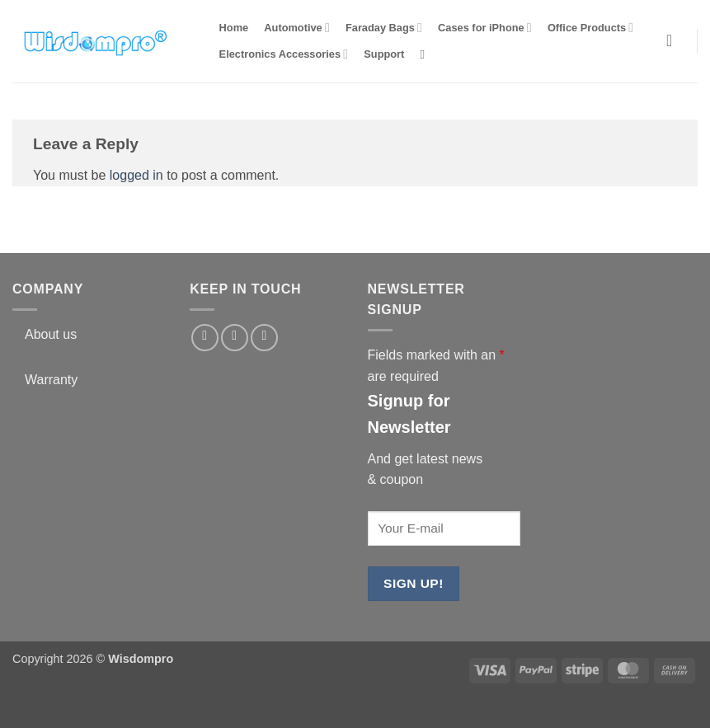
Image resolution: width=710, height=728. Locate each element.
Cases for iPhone (485, 28)
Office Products (590, 28)
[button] (674, 40)
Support (384, 54)
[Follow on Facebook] (205, 338)
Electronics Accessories (284, 54)
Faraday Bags (384, 28)
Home (234, 28)
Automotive (296, 28)
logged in (136, 175)
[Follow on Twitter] (235, 338)
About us (51, 334)
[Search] (427, 54)
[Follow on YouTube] (264, 338)
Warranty (51, 380)
